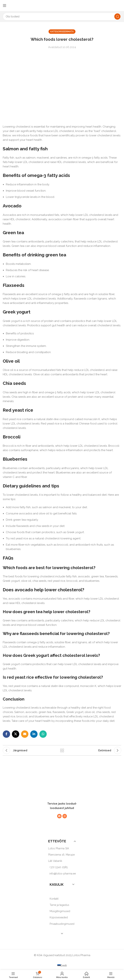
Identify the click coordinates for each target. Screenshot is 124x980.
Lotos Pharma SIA (59, 848)
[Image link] (60, 787)
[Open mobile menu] (5, 6)
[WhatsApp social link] (43, 734)
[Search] (62, 17)
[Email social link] (25, 734)
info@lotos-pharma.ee (63, 874)
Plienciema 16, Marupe (61, 855)
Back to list (62, 750)
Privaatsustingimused (62, 924)
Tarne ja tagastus (59, 905)
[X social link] (16, 734)
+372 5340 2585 (59, 867)
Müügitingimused (60, 911)
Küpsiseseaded (59, 917)
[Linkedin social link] (34, 734)
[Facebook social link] (6, 734)
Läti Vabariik (55, 861)
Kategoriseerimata (62, 32)
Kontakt (54, 899)
